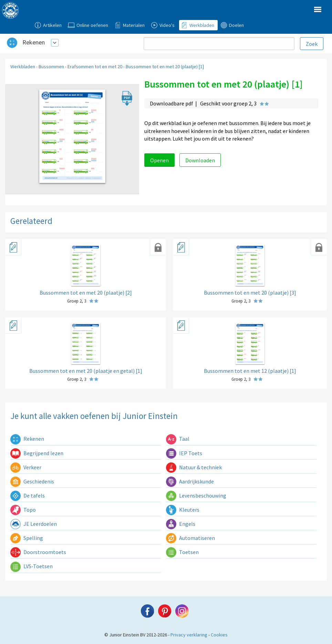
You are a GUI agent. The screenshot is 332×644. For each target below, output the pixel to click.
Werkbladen (23, 67)
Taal (178, 439)
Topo (23, 510)
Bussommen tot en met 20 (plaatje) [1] (165, 67)
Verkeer (26, 467)
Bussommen (51, 67)
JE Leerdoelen (34, 524)
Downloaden (200, 160)
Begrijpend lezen (37, 453)
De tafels (28, 495)
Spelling (27, 538)
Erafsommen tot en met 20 (95, 67)
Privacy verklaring (189, 635)
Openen (159, 160)
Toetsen (182, 552)
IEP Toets (184, 453)
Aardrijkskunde (190, 481)
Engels (181, 524)
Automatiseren (190, 538)
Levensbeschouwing (196, 495)
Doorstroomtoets (38, 552)
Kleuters (183, 510)
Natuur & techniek (194, 467)
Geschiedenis (32, 481)
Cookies (219, 635)
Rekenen (34, 42)
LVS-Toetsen (32, 566)
